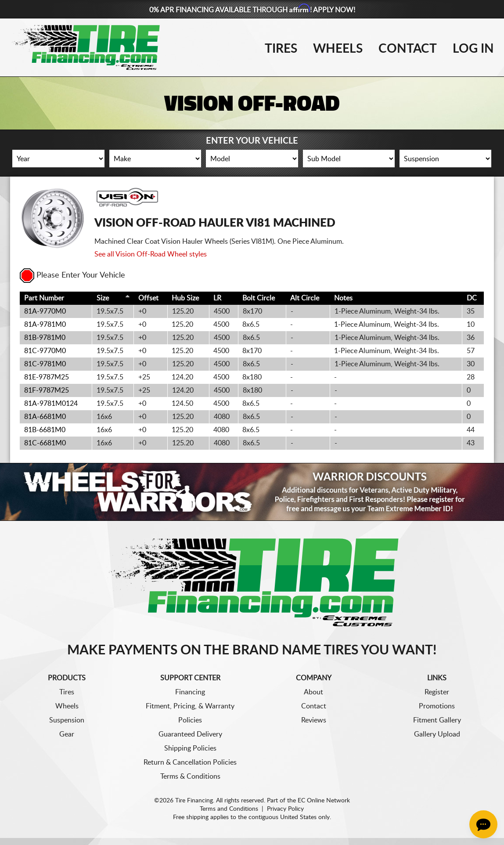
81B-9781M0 (45, 338)
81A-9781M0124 (51, 404)
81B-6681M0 (45, 430)
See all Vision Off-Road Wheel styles (151, 254)
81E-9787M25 (47, 377)
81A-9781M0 (45, 325)
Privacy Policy (285, 809)
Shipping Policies (190, 748)
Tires (281, 49)
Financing (190, 692)
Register (437, 692)
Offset (148, 298)
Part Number (44, 298)
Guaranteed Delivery (190, 734)
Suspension (67, 720)
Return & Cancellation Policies (190, 762)
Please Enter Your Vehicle (72, 275)
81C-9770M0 (45, 351)
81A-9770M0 (45, 311)
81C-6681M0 (45, 443)
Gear (67, 734)
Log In (473, 49)
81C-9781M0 (45, 364)
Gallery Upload (437, 734)
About (313, 692)
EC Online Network (324, 801)
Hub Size (185, 298)
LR (217, 298)
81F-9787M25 (47, 390)
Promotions (437, 706)
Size (103, 298)
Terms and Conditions (229, 809)
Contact (408, 49)
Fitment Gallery (437, 720)
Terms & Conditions (190, 776)
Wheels (338, 49)
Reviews (314, 720)
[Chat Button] (483, 824)
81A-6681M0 (45, 417)
